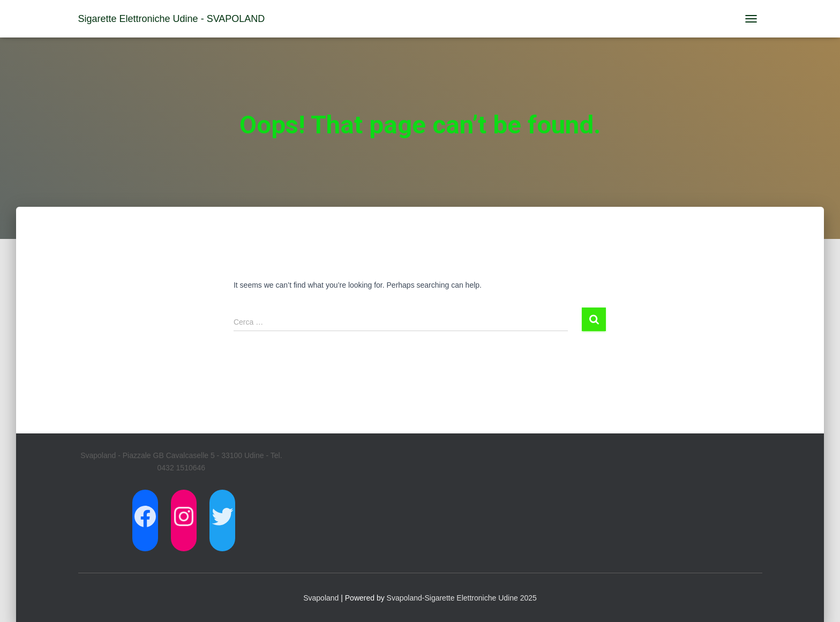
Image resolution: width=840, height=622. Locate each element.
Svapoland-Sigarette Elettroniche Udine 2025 (462, 598)
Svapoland (321, 598)
